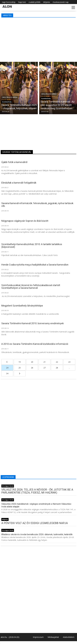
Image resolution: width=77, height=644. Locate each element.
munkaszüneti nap (61, 2)
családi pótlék (34, 2)
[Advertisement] (38, 39)
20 (32, 362)
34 (7, 373)
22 (57, 362)
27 (45, 368)
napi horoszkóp (9, 2)
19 (20, 362)
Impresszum (38, 637)
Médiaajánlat (53, 637)
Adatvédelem (69, 637)
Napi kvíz (22, 2)
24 (7, 368)
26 (32, 368)
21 (45, 362)
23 (69, 362)
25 (20, 368)
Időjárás (47, 2)
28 (57, 368)
